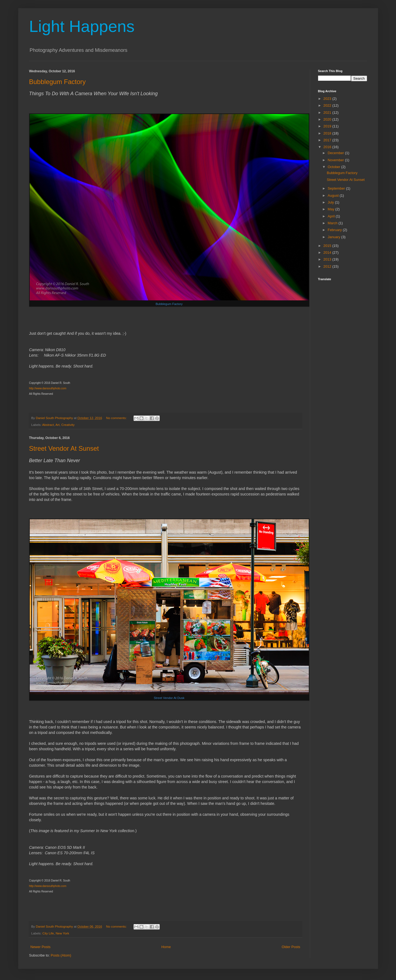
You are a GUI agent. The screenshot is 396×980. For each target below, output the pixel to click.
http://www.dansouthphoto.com (48, 388)
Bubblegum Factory (58, 82)
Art (58, 425)
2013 (328, 259)
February (335, 230)
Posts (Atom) (61, 955)
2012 (328, 266)
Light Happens (82, 26)
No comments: (117, 418)
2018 (328, 133)
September (337, 188)
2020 (328, 119)
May (331, 209)
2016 (328, 147)
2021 (328, 113)
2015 (328, 246)
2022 (328, 105)
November (336, 160)
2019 (328, 126)
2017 (328, 140)
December (336, 153)
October (334, 167)
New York (62, 933)
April (332, 216)
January (334, 237)
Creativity (68, 425)
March (333, 223)
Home (166, 947)
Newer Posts (41, 947)
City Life (48, 933)
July (331, 202)
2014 (328, 253)
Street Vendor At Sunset (64, 448)
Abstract (48, 425)
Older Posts (291, 947)
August (334, 195)
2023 (328, 99)
